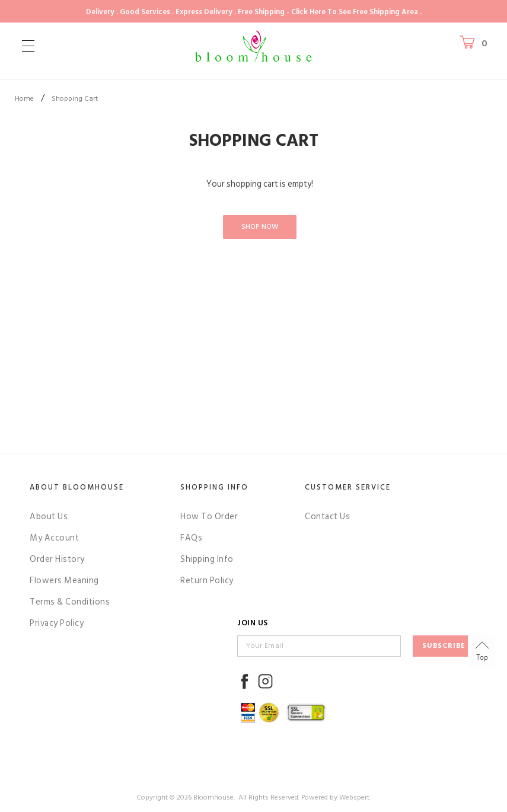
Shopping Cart (75, 99)
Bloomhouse (213, 797)
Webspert (354, 797)
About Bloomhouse (77, 487)
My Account (54, 538)
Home (24, 99)
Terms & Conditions (70, 602)
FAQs (191, 538)
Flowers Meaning (64, 581)
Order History (57, 559)
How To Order (209, 517)
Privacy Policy (57, 623)
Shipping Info (207, 559)
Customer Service (348, 487)
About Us (49, 517)
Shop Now (260, 227)
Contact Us (327, 517)
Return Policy (207, 581)
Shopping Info (214, 487)
